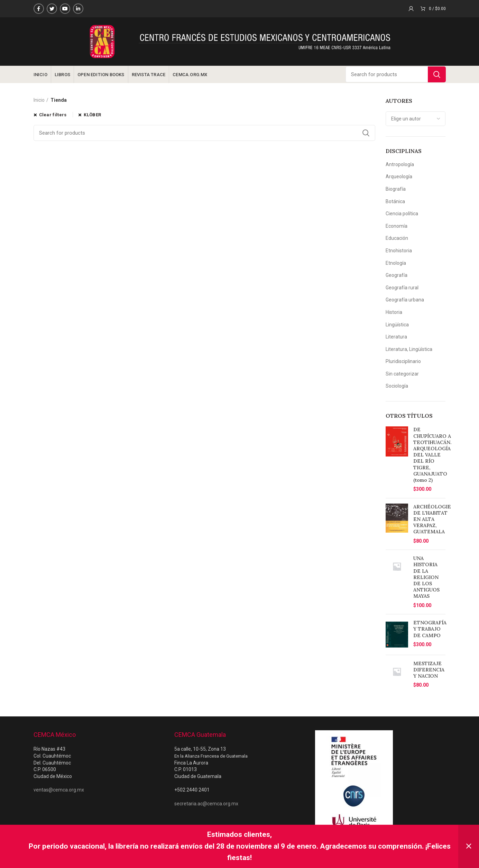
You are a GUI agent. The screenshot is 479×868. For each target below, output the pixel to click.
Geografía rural (402, 288)
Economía (397, 226)
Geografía (397, 275)
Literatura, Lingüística (409, 349)
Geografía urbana (405, 300)
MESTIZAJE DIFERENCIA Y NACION (429, 670)
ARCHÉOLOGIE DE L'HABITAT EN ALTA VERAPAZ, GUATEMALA (432, 519)
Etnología (396, 263)
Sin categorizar (402, 374)
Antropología (400, 164)
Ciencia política (402, 214)
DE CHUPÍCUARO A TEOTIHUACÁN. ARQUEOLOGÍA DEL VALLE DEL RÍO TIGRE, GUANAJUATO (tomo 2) (432, 455)
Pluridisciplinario (403, 361)
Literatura (396, 337)
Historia (394, 312)
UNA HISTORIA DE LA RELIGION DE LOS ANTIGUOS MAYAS (426, 577)
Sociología (397, 386)
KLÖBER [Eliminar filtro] (92, 115)
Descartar (469, 846)
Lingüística (397, 325)
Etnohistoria (399, 251)
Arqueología (399, 177)
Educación (397, 238)
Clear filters (53, 115)
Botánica (395, 201)
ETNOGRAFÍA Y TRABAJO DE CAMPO (430, 629)
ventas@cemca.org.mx (59, 790)
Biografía (396, 189)
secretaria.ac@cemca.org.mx (206, 804)
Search (437, 74)
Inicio (39, 100)
